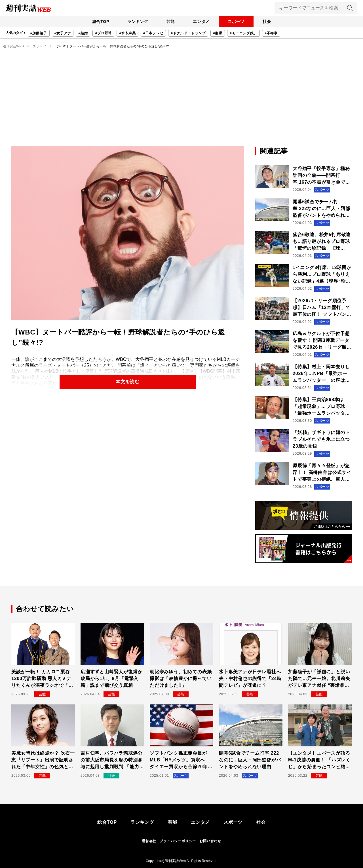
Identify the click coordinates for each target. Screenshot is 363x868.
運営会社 (149, 841)
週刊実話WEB (13, 46)
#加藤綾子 (39, 33)
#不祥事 (271, 33)
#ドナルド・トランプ (188, 33)
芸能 (170, 22)
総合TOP (101, 22)
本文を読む (128, 382)
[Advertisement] (181, 103)
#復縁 (218, 33)
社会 (267, 22)
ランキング (138, 22)
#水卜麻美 (127, 33)
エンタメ (201, 22)
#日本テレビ (153, 33)
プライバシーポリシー (178, 841)
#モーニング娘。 (243, 33)
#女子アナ (63, 33)
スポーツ (236, 22)
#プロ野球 (103, 33)
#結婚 (83, 33)
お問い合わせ (210, 841)
